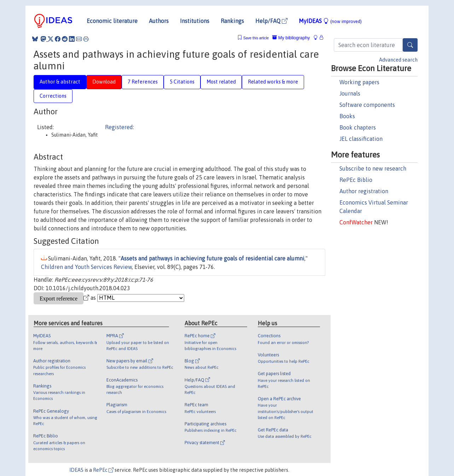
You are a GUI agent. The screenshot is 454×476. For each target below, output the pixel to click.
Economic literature (112, 21)
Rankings (232, 21)
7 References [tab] (143, 82)
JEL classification (361, 139)
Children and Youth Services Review (86, 267)
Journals (350, 93)
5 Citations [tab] (182, 82)
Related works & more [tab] (273, 82)
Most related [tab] (221, 82)
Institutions (195, 21)
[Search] (410, 45)
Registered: (120, 127)
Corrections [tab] (53, 96)
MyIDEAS (330, 21)
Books (347, 116)
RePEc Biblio (356, 180)
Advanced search (398, 60)
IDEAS (76, 470)
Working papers (359, 82)
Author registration (364, 191)
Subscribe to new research (373, 168)
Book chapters (358, 127)
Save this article (256, 38)
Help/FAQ (271, 21)
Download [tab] (104, 82)
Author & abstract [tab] (60, 82)
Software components (367, 105)
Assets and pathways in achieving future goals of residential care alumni (213, 258)
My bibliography (291, 38)
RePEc (103, 470)
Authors (159, 21)
